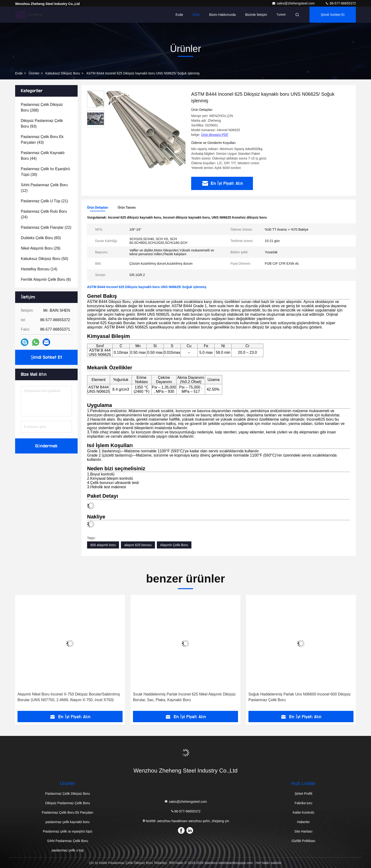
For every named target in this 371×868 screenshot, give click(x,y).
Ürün (196, 15)
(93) (42, 123)
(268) (42, 107)
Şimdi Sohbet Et (333, 15)
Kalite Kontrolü (303, 812)
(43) (42, 140)
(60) (41, 238)
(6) (46, 279)
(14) (39, 269)
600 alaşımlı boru (103, 545)
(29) (41, 248)
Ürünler (34, 73)
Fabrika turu (303, 803)
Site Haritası (303, 831)
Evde (179, 15)
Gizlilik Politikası (303, 841)
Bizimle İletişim (256, 15)
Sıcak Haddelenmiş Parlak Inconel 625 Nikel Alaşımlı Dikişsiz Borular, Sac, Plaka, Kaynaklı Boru (184, 697)
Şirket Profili (303, 794)
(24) (44, 214)
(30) (45, 172)
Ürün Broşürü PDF (215, 135)
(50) (44, 259)
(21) (44, 201)
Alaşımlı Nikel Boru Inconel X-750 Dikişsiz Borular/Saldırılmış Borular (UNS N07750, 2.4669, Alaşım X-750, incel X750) (69, 697)
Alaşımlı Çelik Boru (174, 545)
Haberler (304, 822)
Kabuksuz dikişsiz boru (63, 73)
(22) (46, 227)
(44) (43, 156)
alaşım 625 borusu (138, 545)
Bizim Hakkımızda (222, 15)
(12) (44, 188)
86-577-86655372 (340, 3)
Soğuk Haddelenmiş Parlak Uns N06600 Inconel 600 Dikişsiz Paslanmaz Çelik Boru (300, 697)
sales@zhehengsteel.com (294, 3)
